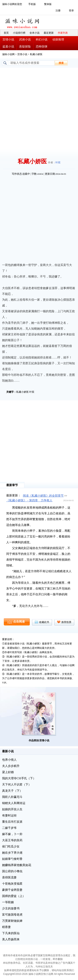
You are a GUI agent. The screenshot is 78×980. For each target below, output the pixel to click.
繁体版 (48, 4)
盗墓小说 (8, 47)
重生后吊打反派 (12, 822)
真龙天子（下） (12, 791)
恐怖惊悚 (42, 47)
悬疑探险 (25, 47)
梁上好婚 (8, 772)
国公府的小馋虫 (12, 871)
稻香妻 (6, 927)
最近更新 (49, 33)
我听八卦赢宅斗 (12, 797)
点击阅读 (19, 622)
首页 (6, 33)
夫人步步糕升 (11, 766)
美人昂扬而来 (11, 939)
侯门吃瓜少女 (11, 847)
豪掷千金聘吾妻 (12, 890)
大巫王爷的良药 (12, 840)
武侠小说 (25, 40)
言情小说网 (47, 974)
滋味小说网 (23, 22)
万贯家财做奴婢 (12, 921)
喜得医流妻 (9, 877)
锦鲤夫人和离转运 (14, 803)
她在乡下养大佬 (12, 853)
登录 (71, 11)
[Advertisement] (39, 109)
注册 (58, 11)
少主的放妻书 (11, 908)
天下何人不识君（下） (17, 785)
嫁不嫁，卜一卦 (12, 834)
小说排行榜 (19, 33)
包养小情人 (9, 760)
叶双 (58, 163)
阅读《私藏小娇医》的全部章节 (43, 496)
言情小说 (8, 40)
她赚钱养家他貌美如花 (17, 865)
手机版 (32, 4)
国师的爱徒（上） (14, 896)
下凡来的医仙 (11, 933)
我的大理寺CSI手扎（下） (19, 778)
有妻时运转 (9, 816)
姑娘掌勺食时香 (12, 859)
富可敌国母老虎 (12, 915)
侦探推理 (58, 40)
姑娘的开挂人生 (12, 809)
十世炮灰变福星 (12, 884)
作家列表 (63, 33)
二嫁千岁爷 (9, 828)
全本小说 (35, 33)
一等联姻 (8, 902)
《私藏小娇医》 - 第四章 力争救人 (29, 500)
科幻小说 (42, 40)
